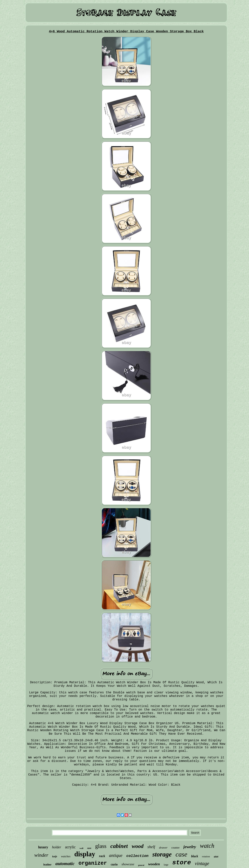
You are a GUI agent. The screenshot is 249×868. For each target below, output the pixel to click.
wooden (154, 864)
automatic (65, 864)
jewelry (190, 847)
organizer (93, 863)
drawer (163, 848)
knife (55, 857)
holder (57, 847)
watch (207, 846)
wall (82, 848)
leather (47, 865)
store (182, 863)
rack (102, 856)
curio (114, 864)
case (181, 854)
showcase (128, 864)
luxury (43, 847)
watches (66, 856)
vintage (202, 863)
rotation (206, 856)
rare (89, 848)
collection (137, 856)
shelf (151, 847)
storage (162, 854)
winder (41, 855)
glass (101, 846)
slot (216, 857)
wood (138, 846)
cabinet (119, 846)
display (85, 854)
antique (116, 855)
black (195, 856)
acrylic (70, 847)
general (141, 865)
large (166, 865)
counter (175, 848)
